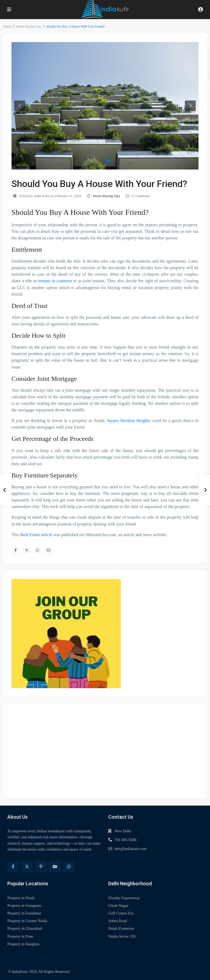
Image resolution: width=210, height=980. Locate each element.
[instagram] (69, 867)
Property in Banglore (23, 944)
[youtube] (55, 867)
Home (7, 26)
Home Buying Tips (29, 26)
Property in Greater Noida (27, 921)
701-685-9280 (125, 840)
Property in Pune (20, 936)
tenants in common (55, 281)
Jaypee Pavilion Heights (129, 421)
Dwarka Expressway (124, 898)
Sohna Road (118, 921)
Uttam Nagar (118, 906)
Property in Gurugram (24, 906)
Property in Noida (21, 898)
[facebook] (13, 867)
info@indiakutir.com (131, 849)
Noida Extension (121, 929)
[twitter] (27, 867)
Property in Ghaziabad (25, 929)
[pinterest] (41, 867)
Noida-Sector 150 (122, 936)
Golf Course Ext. (121, 913)
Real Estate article (36, 535)
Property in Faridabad (24, 913)
